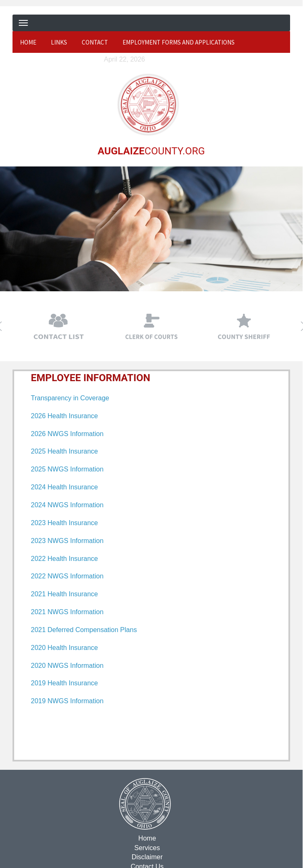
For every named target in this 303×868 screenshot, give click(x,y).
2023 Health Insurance (64, 522)
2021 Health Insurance (64, 594)
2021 (39, 629)
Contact (95, 42)
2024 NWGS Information (67, 505)
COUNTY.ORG (151, 151)
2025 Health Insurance (64, 451)
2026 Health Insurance (64, 415)
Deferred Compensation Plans (92, 629)
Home (28, 42)
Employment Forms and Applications (179, 42)
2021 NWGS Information (67, 611)
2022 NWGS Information (67, 576)
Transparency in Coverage (70, 398)
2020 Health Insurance (64, 647)
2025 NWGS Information (67, 469)
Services (146, 847)
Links (59, 42)
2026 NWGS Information (67, 433)
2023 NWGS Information (67, 540)
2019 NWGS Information (67, 701)
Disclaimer (146, 857)
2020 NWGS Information (67, 665)
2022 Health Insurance (64, 558)
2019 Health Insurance (64, 683)
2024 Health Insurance (64, 487)
